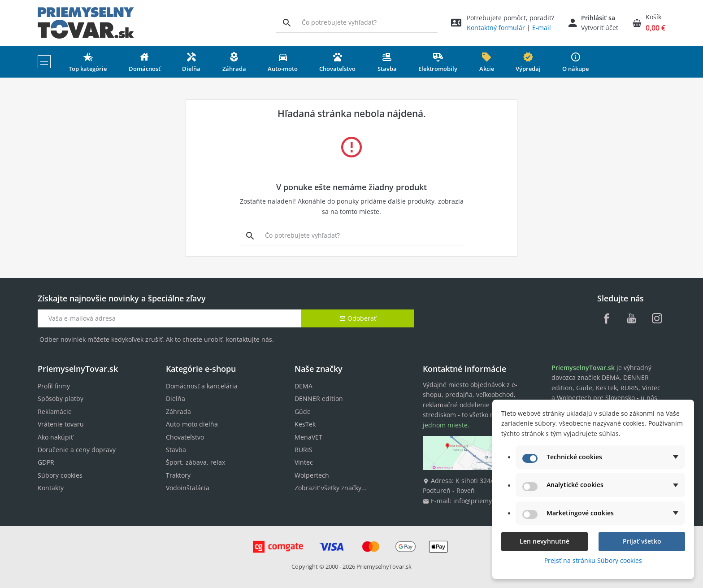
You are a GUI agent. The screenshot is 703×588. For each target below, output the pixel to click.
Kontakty (51, 488)
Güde (303, 412)
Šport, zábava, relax (195, 462)
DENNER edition (319, 399)
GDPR (46, 462)
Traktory (178, 475)
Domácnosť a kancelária (202, 386)
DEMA (304, 386)
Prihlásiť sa (598, 18)
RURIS (304, 450)
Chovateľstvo (185, 437)
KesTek (305, 424)
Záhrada (178, 412)
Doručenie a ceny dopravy (77, 450)
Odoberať (358, 318)
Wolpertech (312, 475)
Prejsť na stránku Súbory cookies (593, 560)
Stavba (176, 450)
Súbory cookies (60, 475)
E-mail (542, 28)
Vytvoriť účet (600, 28)
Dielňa (176, 399)
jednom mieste (445, 425)
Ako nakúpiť (55, 437)
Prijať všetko (642, 541)
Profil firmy (54, 386)
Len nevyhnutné (545, 541)
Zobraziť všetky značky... (331, 488)
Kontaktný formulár (496, 28)
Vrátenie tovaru (61, 424)
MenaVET (308, 437)
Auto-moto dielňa (192, 424)
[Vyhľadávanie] (287, 22)
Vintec (304, 462)
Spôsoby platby (61, 399)
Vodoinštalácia (188, 488)
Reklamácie (55, 412)
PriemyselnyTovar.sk (384, 567)
